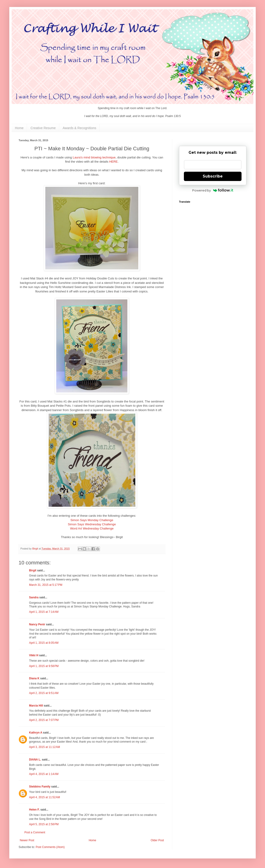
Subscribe (213, 176)
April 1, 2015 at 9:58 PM (44, 666)
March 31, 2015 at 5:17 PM (46, 585)
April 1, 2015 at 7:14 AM (44, 612)
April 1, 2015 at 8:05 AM (44, 643)
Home (19, 128)
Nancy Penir (38, 624)
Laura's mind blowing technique (94, 157)
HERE (114, 162)
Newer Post (27, 840)
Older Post (157, 840)
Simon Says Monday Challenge (92, 520)
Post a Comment (35, 832)
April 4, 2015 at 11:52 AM (45, 797)
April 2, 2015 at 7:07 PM (44, 720)
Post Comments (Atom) (50, 847)
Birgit (33, 570)
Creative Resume (43, 128)
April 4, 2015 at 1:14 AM (44, 774)
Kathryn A (36, 733)
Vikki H (34, 655)
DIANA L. (35, 760)
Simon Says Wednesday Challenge (92, 524)
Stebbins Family (40, 787)
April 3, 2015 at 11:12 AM (45, 747)
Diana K (34, 678)
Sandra (34, 597)
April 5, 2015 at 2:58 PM (44, 824)
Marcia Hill (36, 706)
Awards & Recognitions (79, 128)
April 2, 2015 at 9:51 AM (44, 693)
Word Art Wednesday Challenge (92, 528)
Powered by (213, 190)
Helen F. (34, 810)
